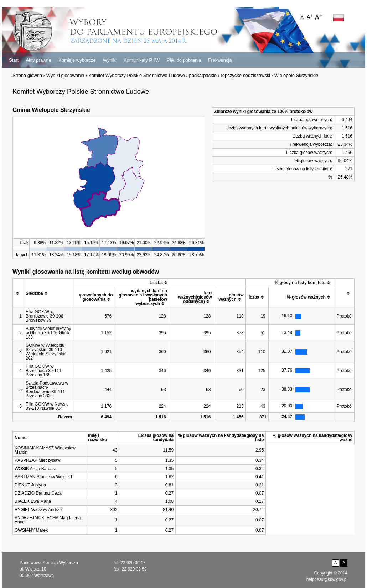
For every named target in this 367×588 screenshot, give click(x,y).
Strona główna (27, 75)
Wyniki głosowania (65, 75)
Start (14, 60)
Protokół (345, 316)
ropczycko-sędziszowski (246, 75)
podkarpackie (203, 75)
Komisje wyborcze (77, 60)
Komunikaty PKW (142, 60)
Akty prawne (38, 60)
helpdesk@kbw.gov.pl (327, 579)
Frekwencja (220, 60)
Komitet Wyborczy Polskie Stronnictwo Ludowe (137, 75)
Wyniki (110, 60)
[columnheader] (18, 293)
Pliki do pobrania (184, 60)
